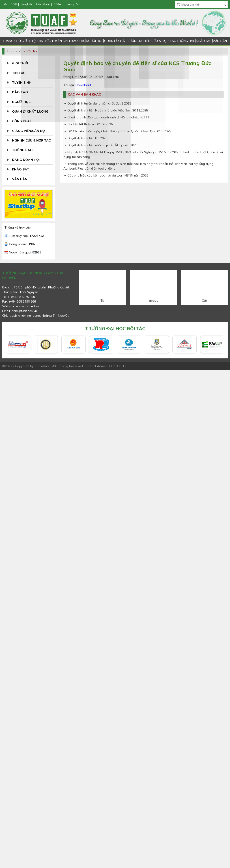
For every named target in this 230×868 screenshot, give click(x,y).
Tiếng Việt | (11, 4)
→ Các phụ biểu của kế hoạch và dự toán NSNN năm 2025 (106, 175)
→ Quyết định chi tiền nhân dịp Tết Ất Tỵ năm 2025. (101, 145)
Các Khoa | (44, 4)
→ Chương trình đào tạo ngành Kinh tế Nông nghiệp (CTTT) (107, 117)
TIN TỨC (44, 41)
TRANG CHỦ (12, 41)
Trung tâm (73, 4)
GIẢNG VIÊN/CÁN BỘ (28, 131)
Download (83, 85)
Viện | (58, 4)
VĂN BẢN (220, 41)
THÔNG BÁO (186, 41)
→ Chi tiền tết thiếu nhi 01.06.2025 (88, 124)
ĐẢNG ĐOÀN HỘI (26, 160)
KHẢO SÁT (204, 41)
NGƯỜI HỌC (95, 41)
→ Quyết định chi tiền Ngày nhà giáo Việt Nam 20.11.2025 (106, 110)
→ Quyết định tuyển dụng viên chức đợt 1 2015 (97, 103)
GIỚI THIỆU (29, 41)
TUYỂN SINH (60, 41)
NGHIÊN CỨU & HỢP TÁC (157, 41)
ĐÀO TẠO (78, 41)
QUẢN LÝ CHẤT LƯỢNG (121, 41)
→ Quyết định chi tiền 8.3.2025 (85, 138)
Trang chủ (14, 51)
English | (27, 4)
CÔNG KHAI (21, 121)
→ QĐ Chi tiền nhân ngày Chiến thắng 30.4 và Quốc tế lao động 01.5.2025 (117, 131)
